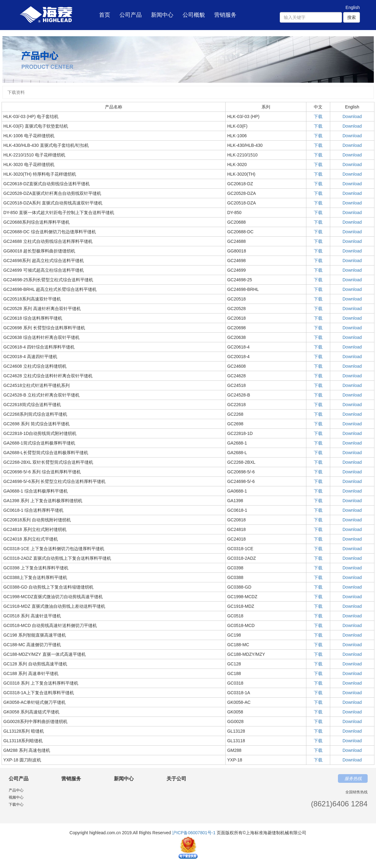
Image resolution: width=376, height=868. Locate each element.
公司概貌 (194, 15)
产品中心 (16, 790)
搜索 (352, 17)
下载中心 (16, 804)
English (353, 7)
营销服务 (225, 15)
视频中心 (16, 797)
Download (352, 116)
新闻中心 (162, 15)
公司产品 (131, 15)
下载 (318, 116)
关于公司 (176, 779)
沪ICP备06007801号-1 (194, 833)
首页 (105, 11)
